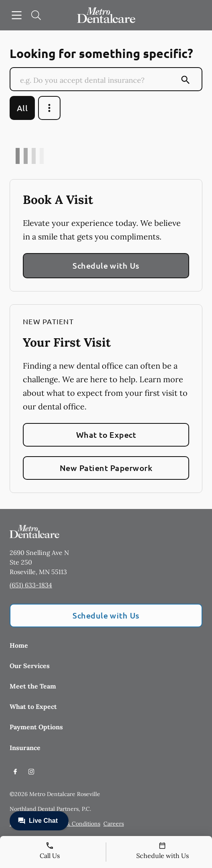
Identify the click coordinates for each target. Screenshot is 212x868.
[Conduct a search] (98, 80)
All (22, 108)
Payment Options (36, 727)
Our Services (30, 666)
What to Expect (106, 435)
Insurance (25, 748)
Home (19, 645)
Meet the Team (33, 686)
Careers (114, 824)
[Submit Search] (186, 80)
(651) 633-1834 (31, 585)
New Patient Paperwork (106, 468)
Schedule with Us (106, 265)
